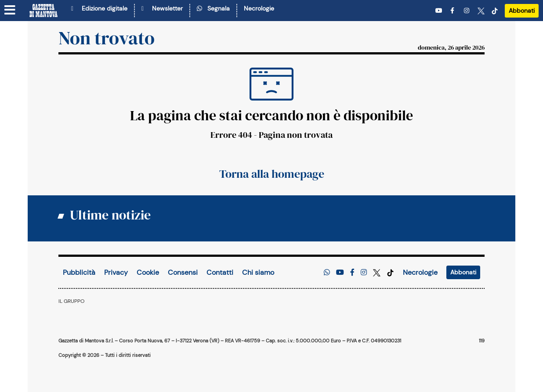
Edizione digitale (99, 8)
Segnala (213, 8)
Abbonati (522, 11)
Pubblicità (79, 272)
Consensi (183, 272)
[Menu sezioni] (10, 11)
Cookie (148, 272)
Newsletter (162, 8)
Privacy (116, 272)
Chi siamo (258, 272)
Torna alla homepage (272, 174)
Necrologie (259, 8)
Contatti (220, 272)
